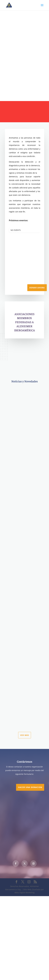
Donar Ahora (37, 288)
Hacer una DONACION (30, 787)
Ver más (25, 735)
